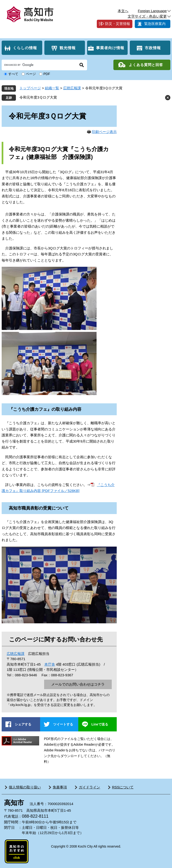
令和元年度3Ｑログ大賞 (38, 97)
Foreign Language (152, 11)
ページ (31, 74)
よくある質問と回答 (146, 65)
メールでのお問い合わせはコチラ (78, 684)
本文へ (123, 11)
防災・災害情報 (118, 24)
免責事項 (60, 787)
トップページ (30, 88)
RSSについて (123, 787)
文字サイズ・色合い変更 (147, 16)
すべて (13, 74)
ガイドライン (89, 787)
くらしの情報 (25, 48)
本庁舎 (50, 664)
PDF (47, 74)
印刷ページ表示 (104, 132)
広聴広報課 (72, 88)
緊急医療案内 (155, 24)
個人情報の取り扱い (25, 787)
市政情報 (153, 48)
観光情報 (68, 48)
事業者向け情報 (110, 48)
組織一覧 (52, 88)
